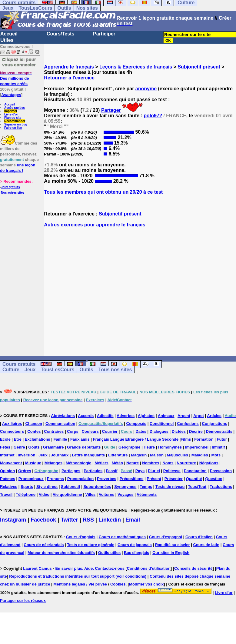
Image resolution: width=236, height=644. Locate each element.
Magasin (139, 455)
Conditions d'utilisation (149, 568)
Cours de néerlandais (44, 545)
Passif (111, 471)
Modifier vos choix (146, 584)
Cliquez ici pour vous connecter (19, 62)
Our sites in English (171, 553)
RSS (88, 520)
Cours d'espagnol (166, 537)
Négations (209, 463)
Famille (60, 439)
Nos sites (87, 8)
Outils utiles (109, 553)
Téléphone (26, 494)
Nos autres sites (13, 193)
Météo (118, 463)
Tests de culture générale (91, 545)
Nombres (151, 463)
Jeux (8, 8)
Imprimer (11, 111)
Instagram (13, 520)
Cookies (118, 584)
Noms (168, 463)
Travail (6, 494)
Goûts (34, 447)
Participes (71, 471)
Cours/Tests (60, 34)
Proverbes (107, 479)
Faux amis (80, 439)
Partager (111, 110)
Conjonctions (215, 424)
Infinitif (218, 447)
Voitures (106, 494)
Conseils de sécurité (193, 568)
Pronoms (55, 479)
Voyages (126, 494)
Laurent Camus (37, 568)
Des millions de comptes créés (16, 78)
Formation (204, 439)
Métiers (101, 463)
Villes (90, 494)
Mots (216, 455)
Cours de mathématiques (122, 537)
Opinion (7, 471)
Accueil (9, 34)
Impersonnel (197, 447)
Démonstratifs (219, 431)
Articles (214, 416)
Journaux (60, 455)
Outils (64, 8)
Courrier (110, 431)
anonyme (146, 89)
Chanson (34, 424)
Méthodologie (79, 463)
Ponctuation (195, 471)
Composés (136, 424)
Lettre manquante (88, 455)
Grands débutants (84, 447)
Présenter (174, 479)
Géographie (129, 447)
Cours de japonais (135, 545)
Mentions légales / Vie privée (80, 584)
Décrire (196, 431)
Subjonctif (71, 487)
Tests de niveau (170, 487)
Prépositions (132, 479)
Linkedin (110, 520)
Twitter (69, 520)
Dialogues (159, 431)
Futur (222, 439)
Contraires (54, 431)
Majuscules (178, 455)
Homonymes (170, 447)
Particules (93, 471)
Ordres (25, 471)
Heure (149, 447)
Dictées (179, 431)
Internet (7, 455)
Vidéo (44, 494)
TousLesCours (35, 8)
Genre (19, 447)
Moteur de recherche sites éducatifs (61, 553)
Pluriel (154, 471)
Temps (146, 487)
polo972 (153, 116)
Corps (73, 431)
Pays (140, 471)
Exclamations (38, 439)
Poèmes (8, 479)
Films (186, 439)
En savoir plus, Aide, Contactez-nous (90, 568)
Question (214, 479)
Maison (157, 455)
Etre (18, 439)
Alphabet (146, 416)
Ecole (5, 439)
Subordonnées (97, 487)
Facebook (43, 520)
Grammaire (53, 447)
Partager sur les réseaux (23, 601)
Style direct (47, 487)
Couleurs (90, 431)
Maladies (200, 455)
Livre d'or (11, 114)
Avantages (11, 95)
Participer (104, 34)
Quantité (194, 479)
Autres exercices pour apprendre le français (95, 225)
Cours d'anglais (81, 537)
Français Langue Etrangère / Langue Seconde (136, 439)
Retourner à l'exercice (69, 78)
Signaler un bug (16, 124)
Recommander (15, 121)
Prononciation (80, 479)
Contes (34, 431)
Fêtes (5, 447)
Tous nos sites (115, 370)
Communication (60, 424)
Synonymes (125, 487)
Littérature (118, 455)
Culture (11, 370)
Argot (199, 416)
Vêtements (147, 494)
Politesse (172, 471)
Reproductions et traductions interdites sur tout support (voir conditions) (78, 576)
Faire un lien (13, 128)
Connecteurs (12, 431)
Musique (33, 463)
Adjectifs (105, 416)
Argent (184, 416)
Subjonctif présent (199, 67)
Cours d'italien (199, 537)
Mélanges (53, 463)
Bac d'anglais (136, 553)
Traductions (221, 487)
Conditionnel (162, 424)
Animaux (166, 416)
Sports (27, 487)
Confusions (188, 424)
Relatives (9, 487)
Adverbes (126, 416)
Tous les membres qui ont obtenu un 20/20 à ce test (103, 192)
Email (133, 520)
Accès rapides (15, 108)
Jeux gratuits (10, 187)
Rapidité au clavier (173, 545)
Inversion (27, 455)
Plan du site (13, 118)
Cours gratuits (19, 364)
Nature (133, 463)
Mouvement (11, 463)
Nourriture (186, 463)
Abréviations (63, 416)
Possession (221, 471)
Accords (86, 416)
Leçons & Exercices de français (136, 67)
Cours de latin (206, 545)
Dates (141, 431)
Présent (154, 479)
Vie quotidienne (67, 494)
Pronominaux (31, 479)
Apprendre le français (69, 67)
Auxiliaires (12, 424)
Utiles (7, 40)
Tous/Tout (197, 487)
